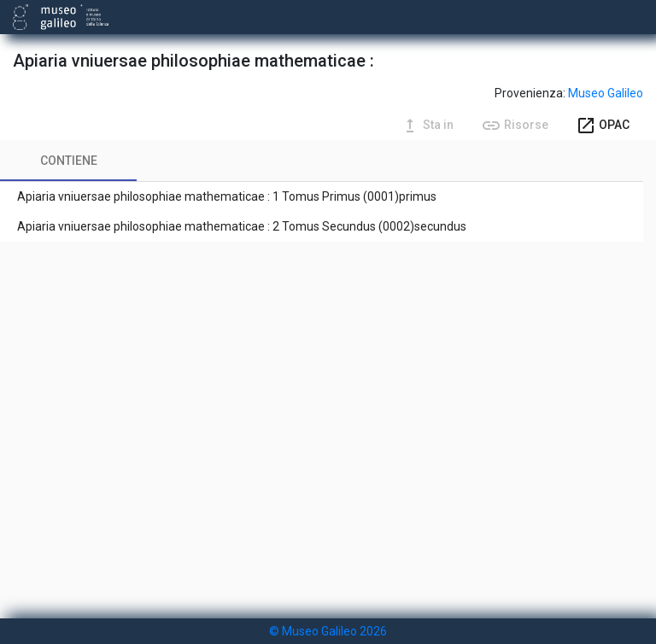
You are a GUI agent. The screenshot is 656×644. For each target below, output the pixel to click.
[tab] (68, 161)
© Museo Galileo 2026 (328, 631)
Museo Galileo (606, 93)
